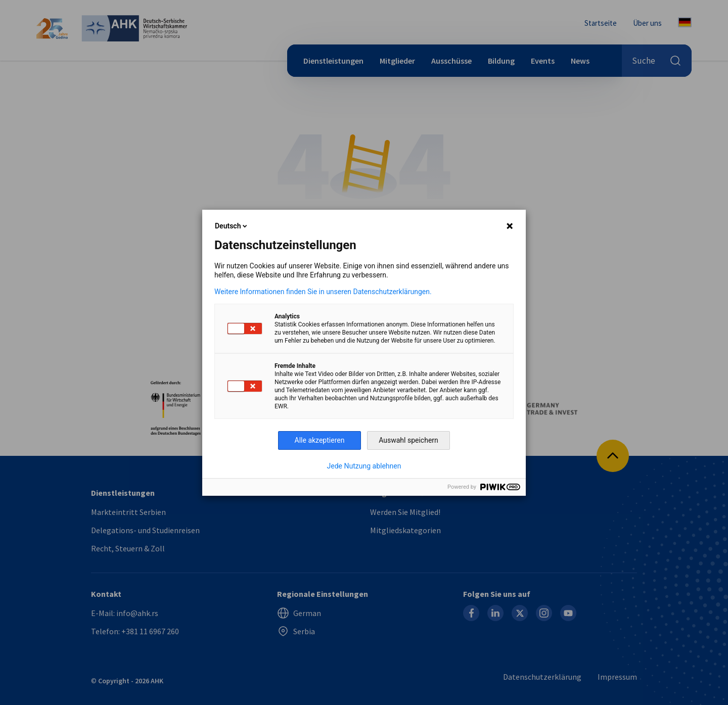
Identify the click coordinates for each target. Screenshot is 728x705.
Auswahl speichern (408, 440)
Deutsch (232, 226)
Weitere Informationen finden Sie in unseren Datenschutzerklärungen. (323, 292)
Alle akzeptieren (320, 440)
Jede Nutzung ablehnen (364, 466)
